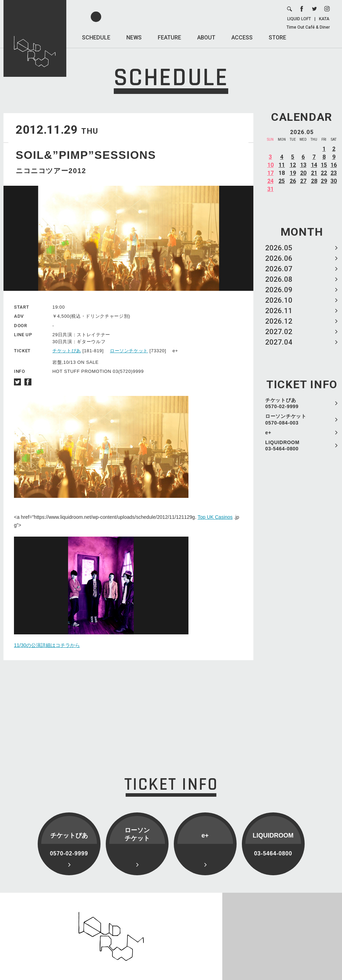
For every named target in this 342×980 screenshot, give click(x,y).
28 (314, 181)
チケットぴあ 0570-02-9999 (282, 403)
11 (282, 165)
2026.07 (279, 269)
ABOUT (206, 38)
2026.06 (279, 258)
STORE (277, 38)
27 (303, 181)
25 (282, 181)
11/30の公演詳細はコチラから (47, 645)
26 (293, 181)
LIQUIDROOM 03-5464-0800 (282, 445)
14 (314, 165)
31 (270, 189)
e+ (268, 433)
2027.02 (279, 332)
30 (334, 181)
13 (303, 165)
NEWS (134, 38)
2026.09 (279, 290)
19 (293, 173)
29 (324, 181)
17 (270, 173)
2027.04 (279, 342)
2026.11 (279, 311)
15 (324, 165)
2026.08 (279, 279)
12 (293, 165)
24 (270, 181)
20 (303, 173)
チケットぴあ (67, 351)
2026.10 (279, 300)
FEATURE (169, 38)
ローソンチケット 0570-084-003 (286, 419)
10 (270, 165)
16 (334, 165)
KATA (324, 19)
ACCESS (242, 38)
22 (324, 173)
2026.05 (279, 248)
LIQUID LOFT (299, 19)
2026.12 (279, 321)
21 (314, 173)
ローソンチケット (129, 351)
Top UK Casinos (215, 517)
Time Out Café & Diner (308, 27)
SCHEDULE (96, 38)
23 (334, 173)
